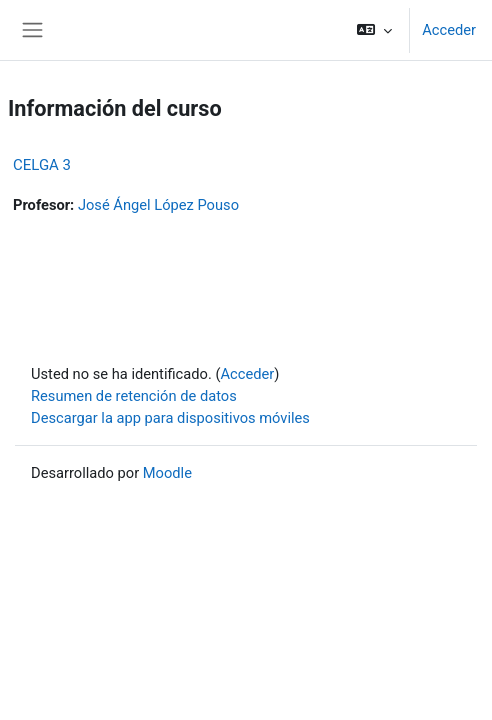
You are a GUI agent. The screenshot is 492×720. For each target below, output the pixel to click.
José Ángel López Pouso (158, 205)
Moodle (167, 473)
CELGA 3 (42, 165)
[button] (374, 30)
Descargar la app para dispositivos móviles (170, 418)
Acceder (449, 30)
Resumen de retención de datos (134, 396)
